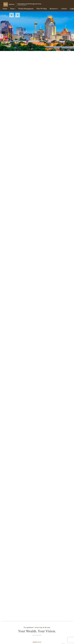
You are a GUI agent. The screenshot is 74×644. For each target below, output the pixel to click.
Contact (64, 9)
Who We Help (42, 9)
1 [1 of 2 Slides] (35, 642)
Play (18, 15)
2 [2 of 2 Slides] (39, 642)
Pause (12, 15)
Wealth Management (26, 9)
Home (5, 9)
